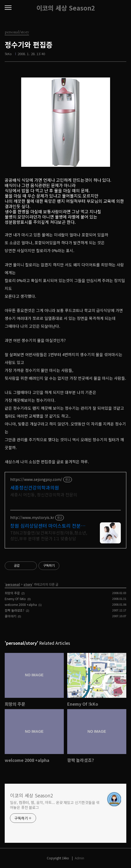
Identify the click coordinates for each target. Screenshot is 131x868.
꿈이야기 (10, 616)
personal (13, 584)
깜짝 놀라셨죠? (15, 610)
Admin (79, 858)
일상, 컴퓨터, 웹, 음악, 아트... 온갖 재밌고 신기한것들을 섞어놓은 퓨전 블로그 (55, 805)
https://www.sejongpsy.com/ (36, 479)
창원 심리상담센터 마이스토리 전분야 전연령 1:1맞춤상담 (48, 526)
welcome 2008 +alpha (21, 604)
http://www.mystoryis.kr (32, 518)
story (28, 584)
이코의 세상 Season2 (66, 8)
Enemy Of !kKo (15, 599)
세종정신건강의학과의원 (35, 487)
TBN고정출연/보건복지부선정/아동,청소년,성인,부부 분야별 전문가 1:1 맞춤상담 (49, 535)
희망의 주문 (12, 593)
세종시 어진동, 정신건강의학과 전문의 (44, 494)
